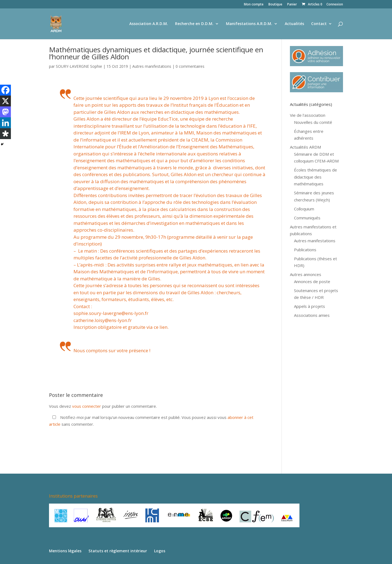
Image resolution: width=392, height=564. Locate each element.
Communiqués (307, 218)
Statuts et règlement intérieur (118, 551)
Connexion (335, 5)
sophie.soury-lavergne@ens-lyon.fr (111, 313)
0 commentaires (190, 66)
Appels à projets (310, 306)
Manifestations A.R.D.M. (249, 24)
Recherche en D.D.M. (194, 24)
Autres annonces (306, 274)
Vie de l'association (308, 115)
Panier (292, 5)
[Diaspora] (5, 134)
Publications (305, 250)
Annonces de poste (312, 281)
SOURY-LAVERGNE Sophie (79, 66)
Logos (160, 551)
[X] (5, 101)
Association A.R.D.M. (149, 24)
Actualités (294, 24)
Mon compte (254, 5)
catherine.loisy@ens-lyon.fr (103, 320)
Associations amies (312, 315)
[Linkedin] (5, 123)
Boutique (275, 5)
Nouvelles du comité (313, 122)
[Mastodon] (5, 112)
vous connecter (87, 406)
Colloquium (304, 209)
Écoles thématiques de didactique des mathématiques (316, 177)
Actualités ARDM (305, 147)
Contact (319, 24)
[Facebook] (5, 90)
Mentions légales (65, 551)
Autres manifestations (152, 66)
